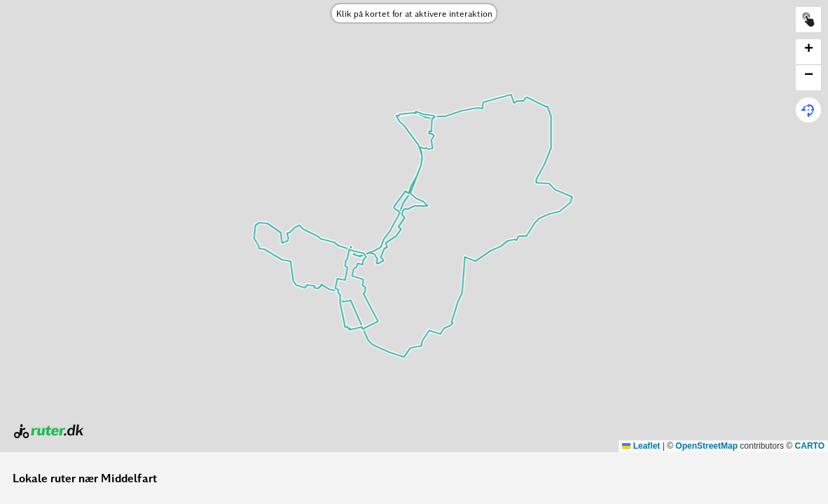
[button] (808, 52)
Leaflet (641, 446)
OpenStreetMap (706, 446)
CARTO (810, 446)
